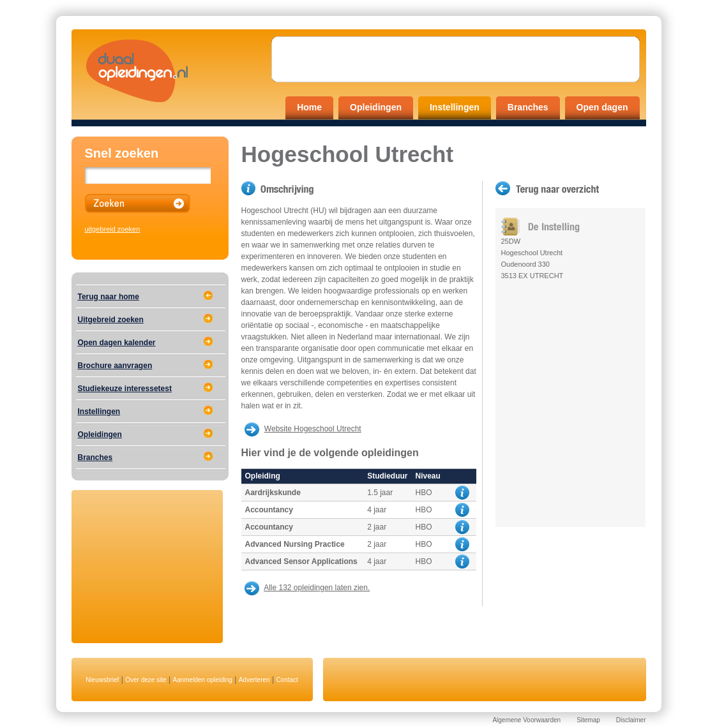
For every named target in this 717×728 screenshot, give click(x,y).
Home (309, 107)
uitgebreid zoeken (113, 229)
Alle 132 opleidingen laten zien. (317, 588)
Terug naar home (109, 297)
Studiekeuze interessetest (125, 389)
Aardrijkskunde (273, 493)
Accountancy (269, 510)
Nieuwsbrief (102, 680)
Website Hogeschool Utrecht (313, 429)
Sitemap (588, 720)
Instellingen (455, 107)
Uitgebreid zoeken (111, 320)
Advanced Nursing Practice (295, 544)
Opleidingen (376, 107)
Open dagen (602, 107)
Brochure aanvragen (115, 366)
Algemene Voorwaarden (526, 720)
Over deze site (146, 680)
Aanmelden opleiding (202, 680)
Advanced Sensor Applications (301, 561)
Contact (287, 680)
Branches (528, 107)
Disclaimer (631, 720)
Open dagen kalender (117, 343)
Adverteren (254, 680)
